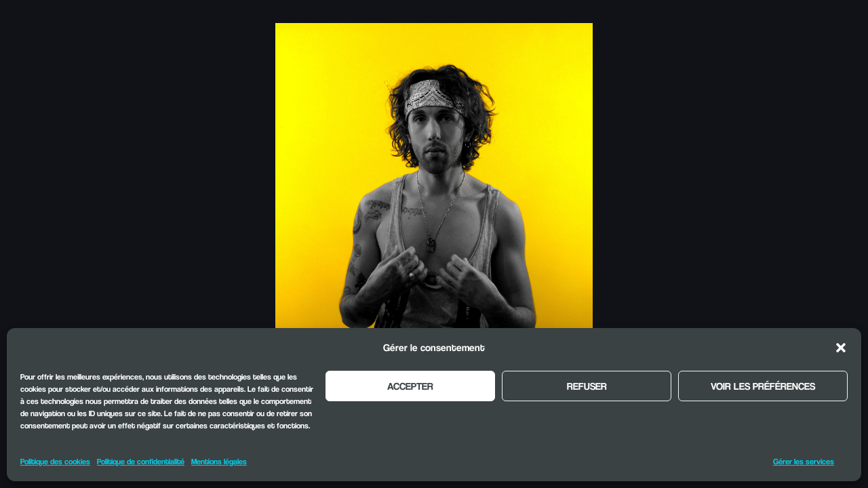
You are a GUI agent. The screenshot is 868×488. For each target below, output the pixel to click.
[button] (841, 348)
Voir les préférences (763, 386)
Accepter (410, 386)
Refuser (587, 386)
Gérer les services (804, 461)
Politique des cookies (55, 461)
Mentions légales (219, 461)
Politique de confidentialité (141, 461)
